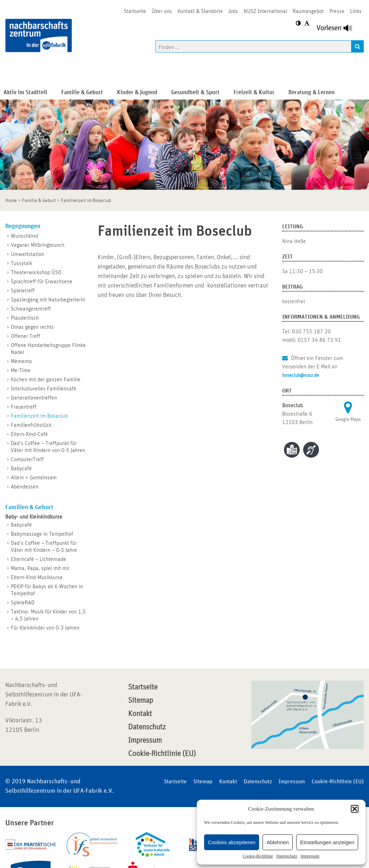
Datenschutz (287, 856)
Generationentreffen (34, 398)
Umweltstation (27, 254)
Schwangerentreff (31, 309)
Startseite (143, 687)
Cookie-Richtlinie (258, 856)
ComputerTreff (27, 459)
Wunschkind (25, 236)
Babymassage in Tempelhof (42, 534)
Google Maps (348, 419)
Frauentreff (24, 407)
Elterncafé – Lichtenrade (39, 559)
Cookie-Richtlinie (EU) (162, 754)
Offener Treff (26, 336)
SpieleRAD (23, 603)
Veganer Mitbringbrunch (38, 245)
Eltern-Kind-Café (29, 434)
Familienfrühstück (31, 425)
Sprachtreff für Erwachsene (42, 282)
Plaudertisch (25, 318)
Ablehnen (277, 842)
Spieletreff (23, 291)
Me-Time (21, 370)
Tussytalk (22, 263)
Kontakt (140, 714)
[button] (355, 809)
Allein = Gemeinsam (34, 478)
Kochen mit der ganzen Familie (46, 380)
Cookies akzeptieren (232, 842)
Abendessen (25, 487)
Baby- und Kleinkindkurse (34, 517)
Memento (21, 361)
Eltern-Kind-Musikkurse (37, 577)
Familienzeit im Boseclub (39, 416)
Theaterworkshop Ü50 (36, 272)
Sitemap (141, 701)
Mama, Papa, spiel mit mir (40, 568)
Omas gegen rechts (32, 327)
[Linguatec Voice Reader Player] (338, 30)
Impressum (310, 856)
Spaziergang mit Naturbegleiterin (48, 300)
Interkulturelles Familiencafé (44, 389)
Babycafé (21, 468)
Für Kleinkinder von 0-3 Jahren (45, 628)
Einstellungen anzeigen (327, 842)
